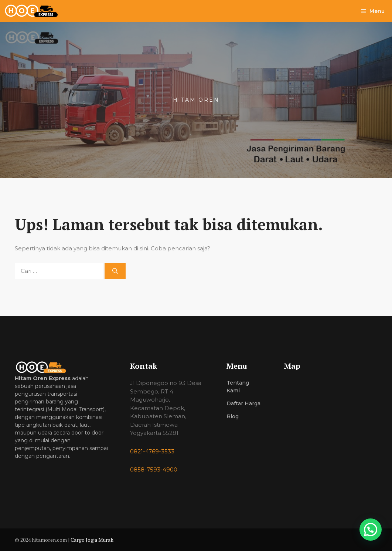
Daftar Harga (243, 403)
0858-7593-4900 (154, 469)
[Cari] (115, 271)
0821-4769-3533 (152, 451)
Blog (233, 416)
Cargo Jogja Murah (92, 540)
